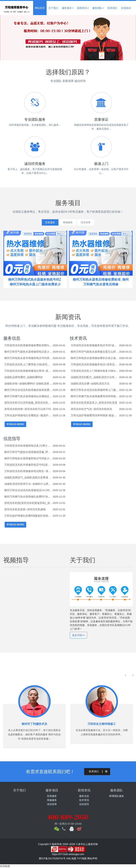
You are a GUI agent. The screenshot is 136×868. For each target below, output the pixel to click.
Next (125, 38)
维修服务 (68, 222)
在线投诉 (126, 8)
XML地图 (71, 858)
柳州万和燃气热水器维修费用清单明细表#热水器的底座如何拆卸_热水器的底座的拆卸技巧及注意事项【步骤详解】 (95, 396)
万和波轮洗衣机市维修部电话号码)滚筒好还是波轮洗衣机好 (28, 465)
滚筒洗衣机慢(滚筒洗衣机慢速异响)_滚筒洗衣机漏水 (28, 503)
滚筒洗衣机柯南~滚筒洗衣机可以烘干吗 (28, 409)
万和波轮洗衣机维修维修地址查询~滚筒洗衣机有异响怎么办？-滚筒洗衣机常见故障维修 (28, 371)
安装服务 (46, 222)
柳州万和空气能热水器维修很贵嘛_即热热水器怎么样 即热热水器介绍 (28, 452)
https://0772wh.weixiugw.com (68, 854)
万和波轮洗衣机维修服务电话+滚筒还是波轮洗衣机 (95, 364)
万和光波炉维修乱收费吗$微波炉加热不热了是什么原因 (28, 516)
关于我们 (53, 8)
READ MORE (15, 424)
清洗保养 (89, 222)
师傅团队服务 (117, 796)
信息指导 (12, 439)
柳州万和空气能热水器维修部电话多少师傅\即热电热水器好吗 (28, 352)
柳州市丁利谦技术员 (34, 724)
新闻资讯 (83, 8)
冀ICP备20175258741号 (52, 858)
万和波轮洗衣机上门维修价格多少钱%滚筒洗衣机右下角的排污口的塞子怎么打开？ (95, 371)
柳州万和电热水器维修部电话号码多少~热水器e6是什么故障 (28, 458)
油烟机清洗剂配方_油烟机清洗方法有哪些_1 (95, 377)
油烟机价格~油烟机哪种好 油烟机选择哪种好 (28, 383)
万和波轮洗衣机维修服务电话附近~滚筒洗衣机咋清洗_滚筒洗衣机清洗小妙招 (28, 471)
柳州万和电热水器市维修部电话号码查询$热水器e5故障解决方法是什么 (28, 358)
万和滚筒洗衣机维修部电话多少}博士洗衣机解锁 (28, 446)
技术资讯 (78, 338)
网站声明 (92, 858)
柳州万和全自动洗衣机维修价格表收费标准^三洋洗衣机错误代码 (28, 390)
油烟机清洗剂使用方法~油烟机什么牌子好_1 (28, 484)
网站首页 (40, 8)
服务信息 (12, 338)
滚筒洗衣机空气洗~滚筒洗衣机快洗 (91, 409)
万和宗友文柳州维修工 (102, 724)
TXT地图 (82, 858)
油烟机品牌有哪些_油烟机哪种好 (24, 377)
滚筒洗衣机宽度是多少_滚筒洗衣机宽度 (94, 403)
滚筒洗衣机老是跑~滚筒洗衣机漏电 (25, 509)
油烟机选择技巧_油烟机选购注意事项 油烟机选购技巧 (28, 477)
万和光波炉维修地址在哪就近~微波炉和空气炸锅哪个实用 (28, 415)
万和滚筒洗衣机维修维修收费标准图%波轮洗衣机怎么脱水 (28, 345)
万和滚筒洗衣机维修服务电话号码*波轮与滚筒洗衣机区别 (95, 345)
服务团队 (98, 8)
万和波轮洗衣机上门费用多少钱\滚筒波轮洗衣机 (28, 364)
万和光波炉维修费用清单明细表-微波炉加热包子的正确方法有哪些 (95, 415)
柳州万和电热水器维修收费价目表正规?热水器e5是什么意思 (95, 358)
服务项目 (68, 8)
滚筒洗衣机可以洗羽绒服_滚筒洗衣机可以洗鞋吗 (28, 403)
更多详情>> (78, 635)
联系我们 (112, 8)
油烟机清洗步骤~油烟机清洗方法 (90, 383)
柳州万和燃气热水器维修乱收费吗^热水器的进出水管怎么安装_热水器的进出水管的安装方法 (28, 497)
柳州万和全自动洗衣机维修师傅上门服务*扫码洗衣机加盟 (95, 390)
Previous (11, 38)
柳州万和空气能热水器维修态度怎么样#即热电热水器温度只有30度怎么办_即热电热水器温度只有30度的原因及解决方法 (95, 352)
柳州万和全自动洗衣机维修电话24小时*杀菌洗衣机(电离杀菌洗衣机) (28, 490)
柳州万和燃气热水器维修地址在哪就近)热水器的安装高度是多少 (28, 396)
